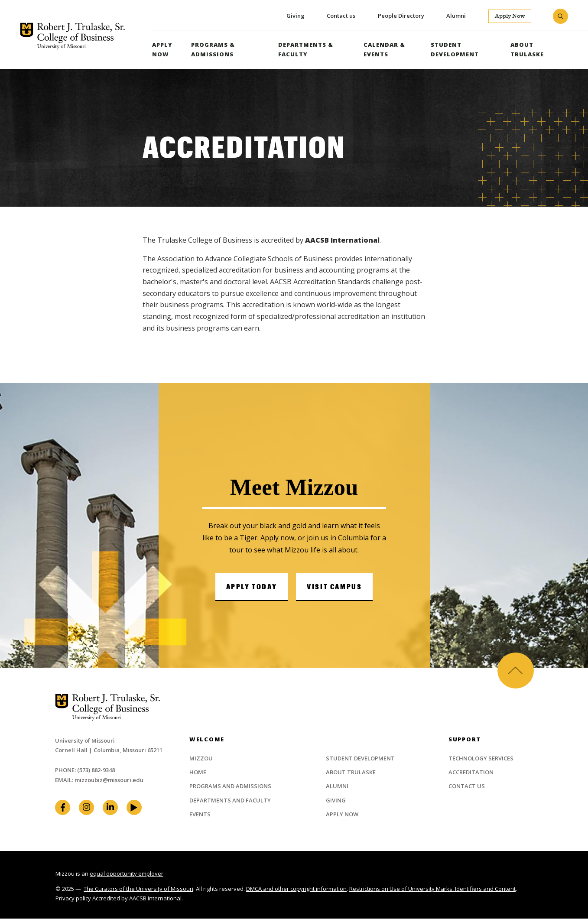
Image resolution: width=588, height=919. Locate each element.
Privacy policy (73, 899)
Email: (65, 780)
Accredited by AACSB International (137, 899)
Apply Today (252, 586)
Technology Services (481, 758)
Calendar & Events (384, 49)
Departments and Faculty (230, 800)
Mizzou (201, 758)
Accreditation (471, 773)
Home (198, 773)
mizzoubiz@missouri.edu (109, 780)
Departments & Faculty (305, 49)
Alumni (456, 16)
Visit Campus (334, 586)
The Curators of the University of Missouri (138, 889)
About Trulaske (527, 49)
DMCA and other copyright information (296, 889)
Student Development (455, 49)
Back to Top (515, 670)
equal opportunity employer (127, 874)
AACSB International (342, 240)
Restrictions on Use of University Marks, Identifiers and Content (432, 889)
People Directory (401, 16)
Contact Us (467, 786)
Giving (295, 16)
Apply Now (510, 16)
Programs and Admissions (230, 786)
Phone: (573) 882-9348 (85, 770)
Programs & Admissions (213, 49)
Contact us (341, 16)
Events (200, 815)
